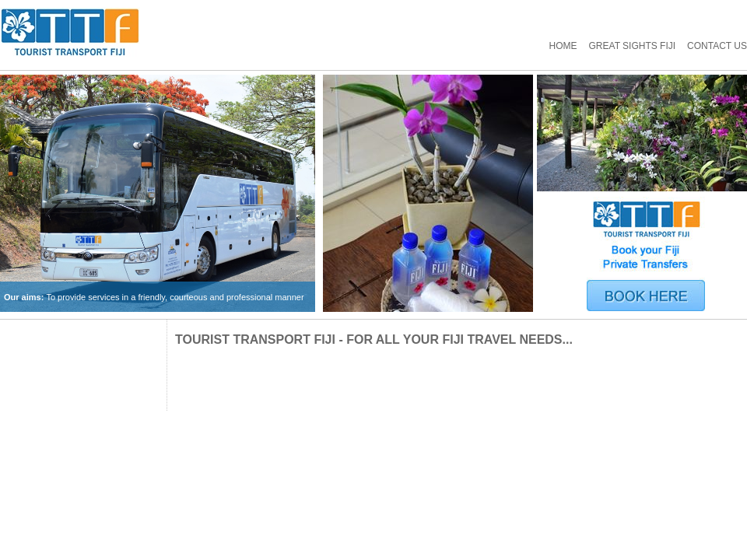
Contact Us (717, 46)
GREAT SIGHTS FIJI (633, 46)
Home (563, 46)
